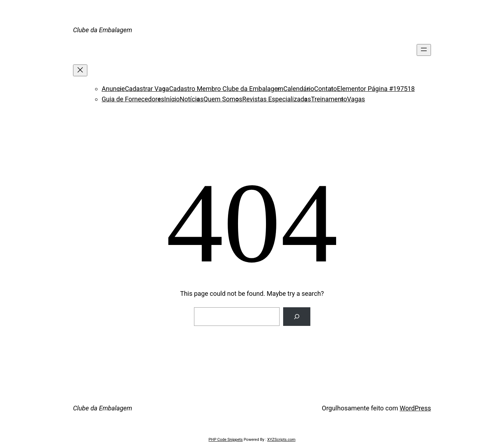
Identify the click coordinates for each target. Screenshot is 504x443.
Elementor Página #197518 (376, 89)
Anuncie (113, 89)
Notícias (192, 99)
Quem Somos (223, 99)
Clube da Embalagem (103, 30)
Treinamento (329, 99)
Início (172, 99)
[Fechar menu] (80, 70)
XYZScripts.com (282, 440)
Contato (326, 89)
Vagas (356, 99)
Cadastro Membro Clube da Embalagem (226, 89)
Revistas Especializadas (277, 99)
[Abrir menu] (424, 50)
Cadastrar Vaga (147, 89)
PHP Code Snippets (226, 440)
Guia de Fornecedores (133, 99)
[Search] (297, 317)
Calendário (299, 89)
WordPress (415, 408)
